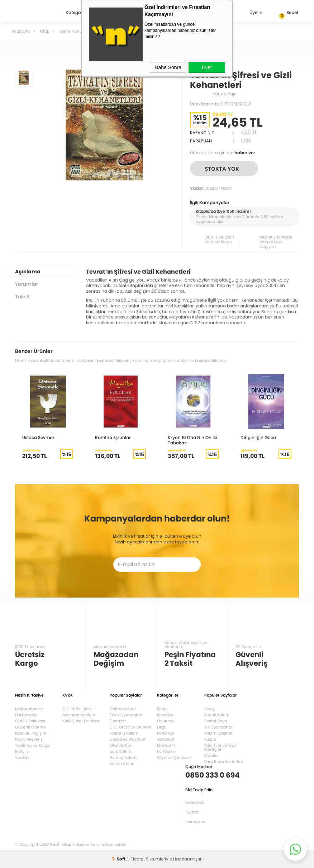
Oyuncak (166, 721)
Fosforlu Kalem (124, 733)
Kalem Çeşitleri (219, 733)
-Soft (119, 859)
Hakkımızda (26, 715)
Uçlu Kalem (121, 751)
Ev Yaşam (166, 751)
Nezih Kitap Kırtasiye (36, 13)
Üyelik (250, 13)
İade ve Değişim (31, 733)
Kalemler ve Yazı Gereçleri (220, 747)
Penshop (165, 733)
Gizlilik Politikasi (77, 709)
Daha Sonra (168, 67)
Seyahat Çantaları (174, 758)
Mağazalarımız (29, 709)
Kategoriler (77, 13)
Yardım (22, 758)
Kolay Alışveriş (29, 739)
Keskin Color (122, 764)
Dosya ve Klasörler (128, 739)
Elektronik (166, 745)
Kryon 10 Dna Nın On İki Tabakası (192, 440)
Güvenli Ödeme (30, 727)
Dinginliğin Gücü (258, 437)
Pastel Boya (216, 721)
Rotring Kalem (123, 758)
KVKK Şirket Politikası (82, 721)
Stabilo (211, 755)
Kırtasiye (165, 715)
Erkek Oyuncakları (127, 715)
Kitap (162, 709)
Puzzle (210, 739)
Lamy (210, 709)
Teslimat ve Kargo (32, 745)
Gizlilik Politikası (30, 721)
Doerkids (118, 721)
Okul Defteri (121, 745)
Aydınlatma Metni (79, 715)
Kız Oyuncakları (219, 727)
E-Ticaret (136, 859)
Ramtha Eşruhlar (113, 437)
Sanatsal (165, 739)
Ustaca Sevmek (39, 437)
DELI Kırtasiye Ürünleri (130, 727)
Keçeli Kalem (217, 715)
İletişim (22, 751)
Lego (162, 727)
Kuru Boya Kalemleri (224, 761)
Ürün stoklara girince (223, 153)
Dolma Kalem (123, 709)
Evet (207, 67)
